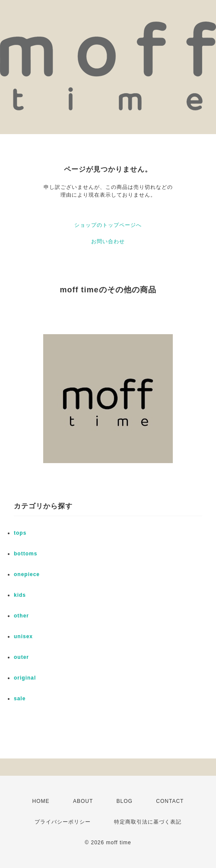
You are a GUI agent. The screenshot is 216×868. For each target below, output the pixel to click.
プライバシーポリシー (63, 822)
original (25, 678)
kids (20, 595)
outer (21, 657)
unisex (23, 636)
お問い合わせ (108, 241)
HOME (41, 801)
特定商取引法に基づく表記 (148, 822)
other (21, 616)
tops (20, 533)
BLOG (125, 801)
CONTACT (170, 801)
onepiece (27, 574)
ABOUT (83, 801)
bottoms (25, 554)
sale (20, 699)
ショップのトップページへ (108, 225)
